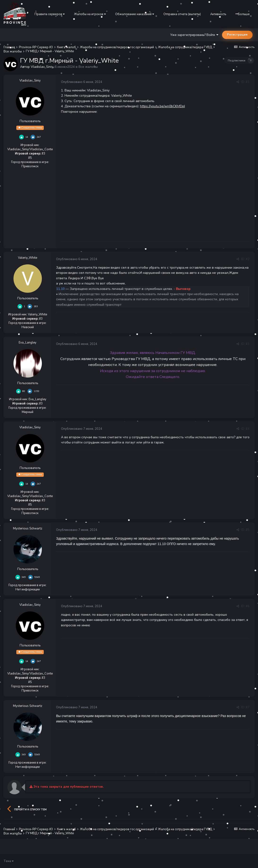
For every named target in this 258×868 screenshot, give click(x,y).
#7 (248, 707)
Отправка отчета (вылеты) (182, 14)
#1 (248, 82)
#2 (248, 259)
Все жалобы (88, 67)
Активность (218, 14)
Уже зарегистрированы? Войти (194, 35)
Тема (9, 861)
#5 (248, 530)
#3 (248, 344)
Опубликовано (82, 82)
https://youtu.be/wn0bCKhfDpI (162, 106)
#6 (248, 606)
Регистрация (237, 35)
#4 (248, 429)
